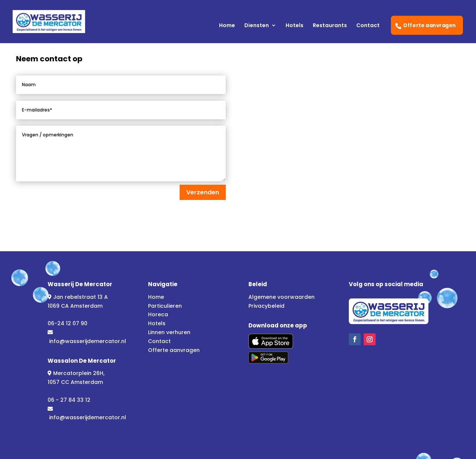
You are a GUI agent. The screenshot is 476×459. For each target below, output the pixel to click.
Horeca (158, 314)
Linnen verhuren (169, 332)
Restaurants (330, 26)
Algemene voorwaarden (282, 297)
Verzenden (203, 192)
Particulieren (165, 306)
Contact (368, 26)
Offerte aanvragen (430, 25)
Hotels (295, 26)
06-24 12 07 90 (67, 323)
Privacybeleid (266, 306)
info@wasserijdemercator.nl (88, 341)
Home (227, 26)
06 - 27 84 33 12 (69, 400)
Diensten (257, 26)
